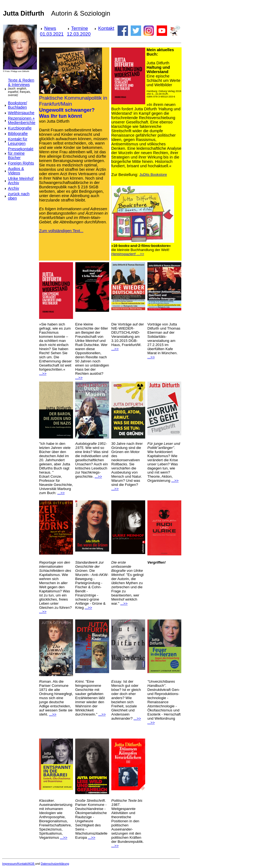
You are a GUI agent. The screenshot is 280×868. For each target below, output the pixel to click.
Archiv (14, 188)
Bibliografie (18, 134)
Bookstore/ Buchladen (17, 105)
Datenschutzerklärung (55, 864)
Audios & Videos (16, 171)
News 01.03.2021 (52, 31)
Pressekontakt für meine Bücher (21, 153)
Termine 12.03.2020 (79, 31)
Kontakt (106, 28)
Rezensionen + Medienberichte (22, 120)
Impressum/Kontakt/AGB (19, 864)
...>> (115, 349)
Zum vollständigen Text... (61, 231)
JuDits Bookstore (153, 175)
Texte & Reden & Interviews (21, 82)
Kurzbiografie (20, 128)
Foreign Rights (21, 163)
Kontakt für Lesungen (18, 141)
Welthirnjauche (21, 113)
